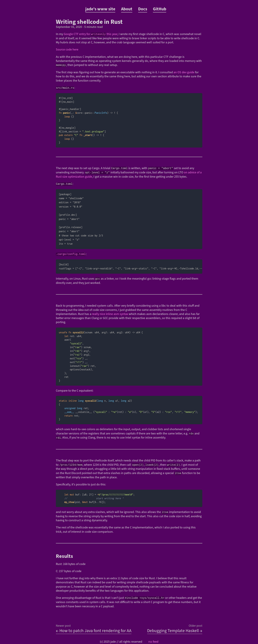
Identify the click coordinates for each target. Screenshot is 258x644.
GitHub (160, 9)
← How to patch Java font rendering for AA (94, 631)
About (127, 9)
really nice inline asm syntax (110, 315)
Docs (143, 9)
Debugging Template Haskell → (175, 631)
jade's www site (100, 9)
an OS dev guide (184, 72)
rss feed (153, 642)
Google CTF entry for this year (91, 34)
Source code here (67, 50)
